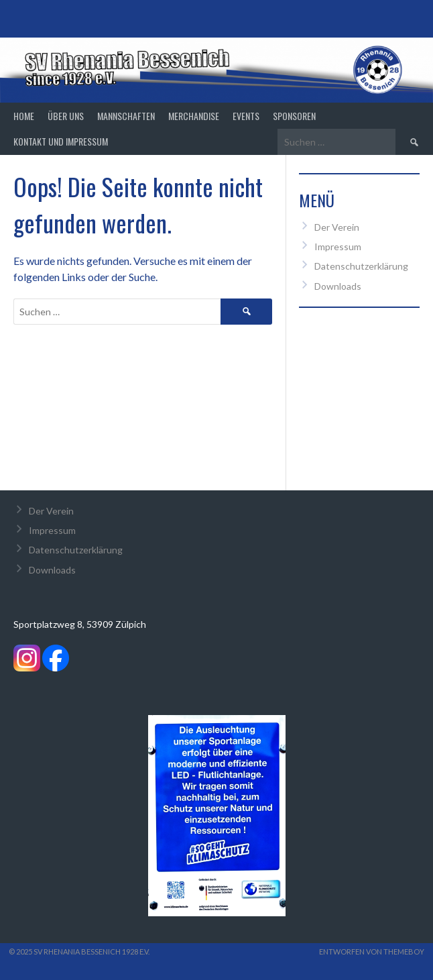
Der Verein (337, 227)
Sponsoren (294, 116)
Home (24, 116)
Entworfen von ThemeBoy (372, 951)
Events (246, 116)
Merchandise (194, 116)
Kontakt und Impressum (61, 141)
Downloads (338, 286)
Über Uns (66, 116)
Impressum (338, 247)
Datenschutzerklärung (361, 266)
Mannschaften (126, 116)
